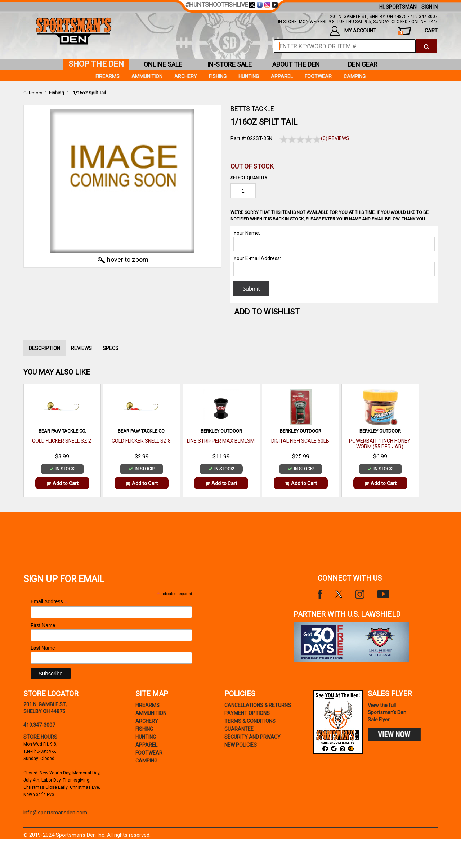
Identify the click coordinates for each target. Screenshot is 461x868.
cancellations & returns (258, 705)
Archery (186, 76)
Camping (355, 76)
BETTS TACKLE (252, 109)
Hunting (249, 76)
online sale (163, 64)
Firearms (108, 76)
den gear (363, 64)
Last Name (43, 648)
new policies (241, 745)
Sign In (429, 7)
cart (418, 32)
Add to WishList (267, 312)
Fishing (57, 93)
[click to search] (427, 46)
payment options (247, 713)
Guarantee (239, 729)
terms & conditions (250, 721)
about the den (296, 64)
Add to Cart (62, 483)
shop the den (96, 64)
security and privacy (252, 737)
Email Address (49, 602)
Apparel (282, 76)
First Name (43, 625)
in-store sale (229, 64)
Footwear (318, 76)
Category (33, 93)
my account (353, 31)
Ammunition (147, 76)
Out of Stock (252, 166)
